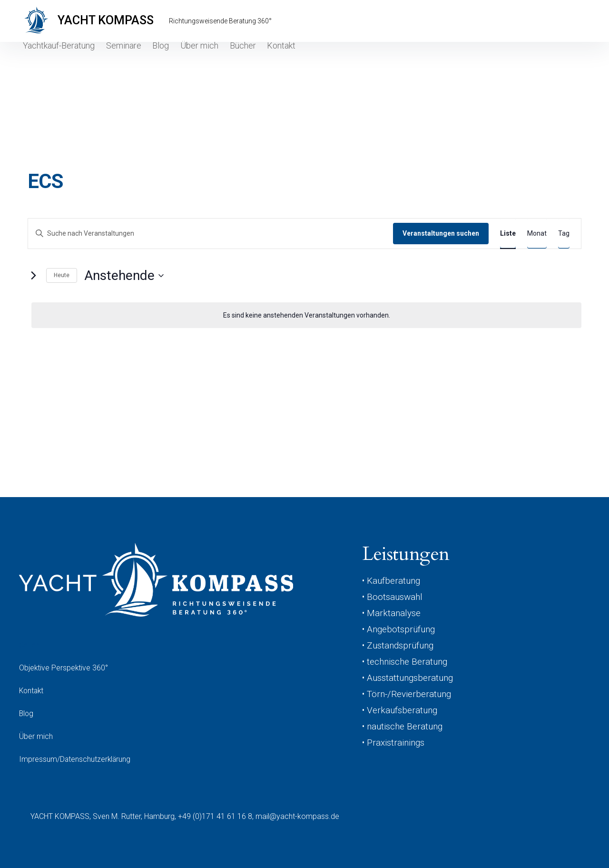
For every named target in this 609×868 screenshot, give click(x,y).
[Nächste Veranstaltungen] (33, 276)
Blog (160, 55)
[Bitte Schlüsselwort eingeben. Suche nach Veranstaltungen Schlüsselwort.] (211, 234)
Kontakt (289, 55)
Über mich (201, 55)
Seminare (119, 55)
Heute (62, 275)
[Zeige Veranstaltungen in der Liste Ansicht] (508, 234)
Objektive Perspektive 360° (64, 668)
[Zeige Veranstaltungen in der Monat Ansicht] (537, 234)
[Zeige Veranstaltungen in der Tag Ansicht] (564, 234)
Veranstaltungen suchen (441, 233)
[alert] (306, 315)
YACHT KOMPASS (112, 21)
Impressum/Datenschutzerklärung (75, 759)
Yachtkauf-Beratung (54, 55)
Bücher (247, 55)
